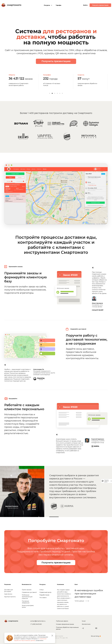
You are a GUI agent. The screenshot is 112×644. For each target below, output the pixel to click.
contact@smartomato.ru (38, 621)
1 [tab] (50, 93)
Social (84, 621)
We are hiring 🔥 (96, 636)
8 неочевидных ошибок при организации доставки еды (89, 594)
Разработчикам (44, 595)
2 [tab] (52, 93)
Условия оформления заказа (65, 624)
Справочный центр (45, 592)
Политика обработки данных (107, 481)
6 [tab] (62, 93)
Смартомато (11, 5)
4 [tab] (57, 93)
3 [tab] (55, 93)
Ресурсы (47, 5)
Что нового (43, 598)
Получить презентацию (100, 5)
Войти (85, 5)
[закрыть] (111, 481)
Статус (42, 590)
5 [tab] (60, 93)
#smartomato (86, 624)
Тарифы (58, 5)
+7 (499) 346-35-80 (36, 624)
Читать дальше (79, 601)
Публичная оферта (62, 621)
